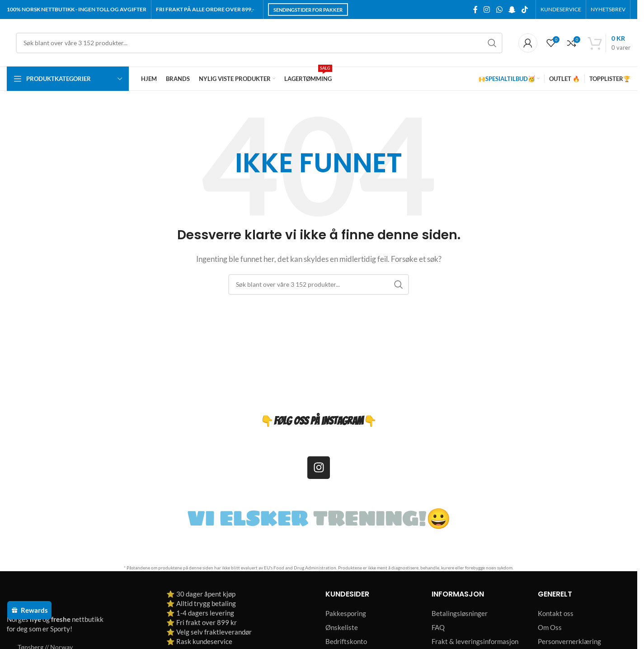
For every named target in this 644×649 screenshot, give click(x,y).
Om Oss (550, 627)
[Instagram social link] (487, 9)
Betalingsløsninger (460, 613)
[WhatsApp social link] (499, 9)
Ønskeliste (342, 627)
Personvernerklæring (569, 641)
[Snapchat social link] (512, 9)
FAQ (438, 627)
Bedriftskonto (346, 641)
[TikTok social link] (525, 9)
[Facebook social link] (475, 9)
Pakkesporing (346, 613)
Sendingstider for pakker (308, 10)
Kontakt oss (556, 613)
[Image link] (59, 599)
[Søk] (259, 43)
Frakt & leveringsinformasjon (475, 641)
